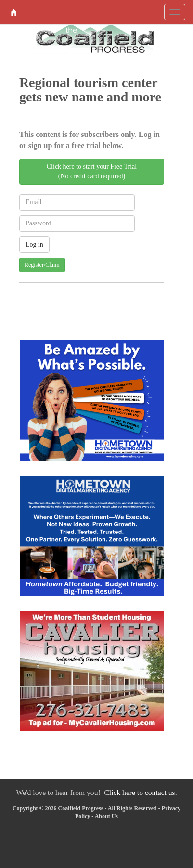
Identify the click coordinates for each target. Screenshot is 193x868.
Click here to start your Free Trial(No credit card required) (92, 171)
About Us (106, 816)
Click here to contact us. (140, 792)
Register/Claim (42, 265)
